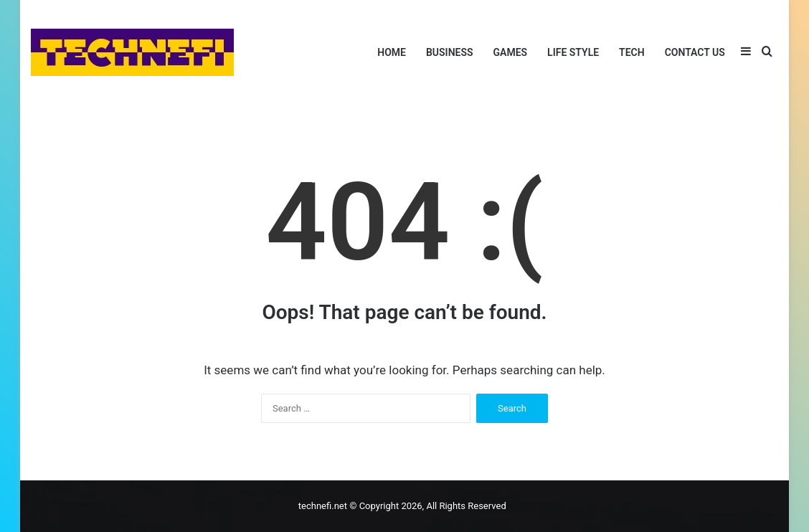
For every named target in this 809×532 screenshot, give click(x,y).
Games (511, 52)
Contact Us (695, 52)
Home (392, 52)
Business (450, 52)
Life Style (573, 52)
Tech (632, 52)
